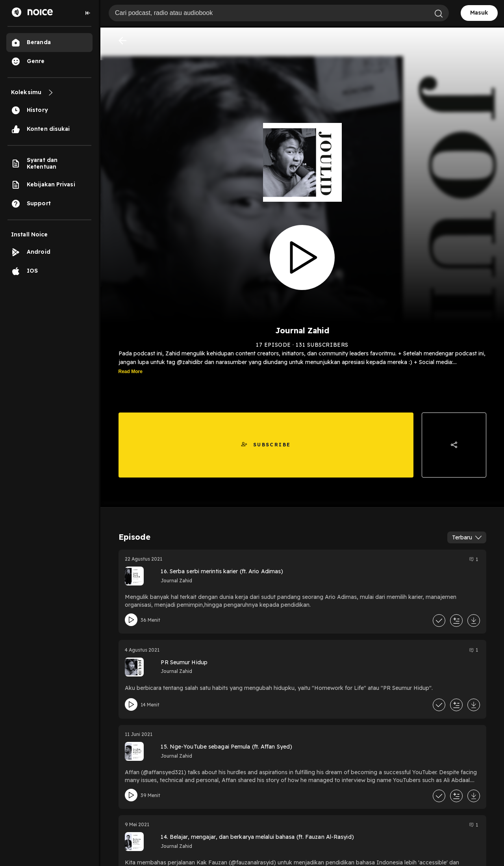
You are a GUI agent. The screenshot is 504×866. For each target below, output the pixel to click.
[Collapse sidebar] (88, 13)
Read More (131, 372)
